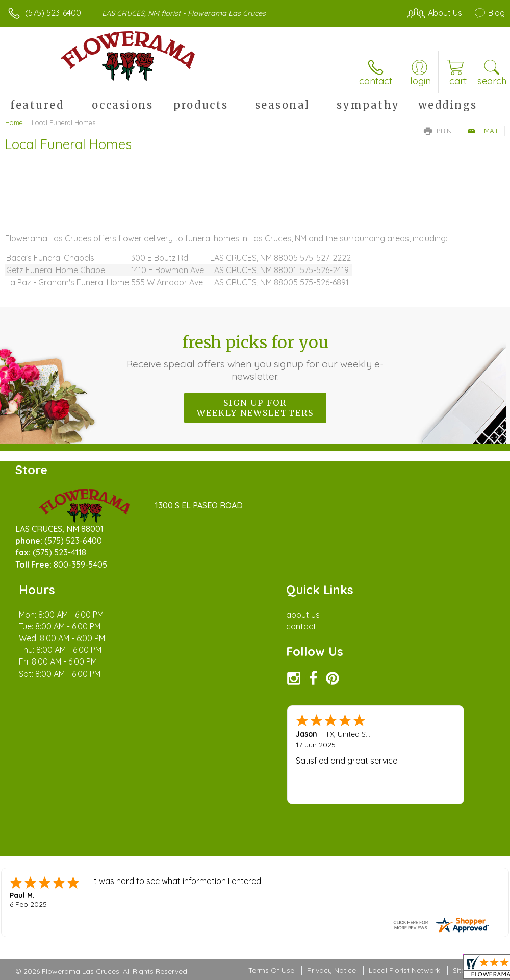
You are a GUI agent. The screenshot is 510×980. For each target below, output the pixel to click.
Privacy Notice (331, 909)
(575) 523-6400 (53, 13)
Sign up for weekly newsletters (255, 408)
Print (440, 131)
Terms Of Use (271, 909)
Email (483, 131)
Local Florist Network (404, 909)
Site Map (467, 909)
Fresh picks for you (255, 357)
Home (14, 122)
